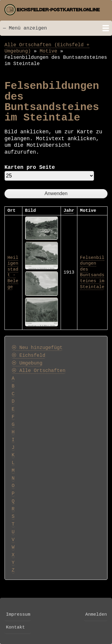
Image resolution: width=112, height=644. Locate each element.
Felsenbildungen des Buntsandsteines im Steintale (92, 272)
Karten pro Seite (30, 167)
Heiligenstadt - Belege (13, 272)
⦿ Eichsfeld (29, 356)
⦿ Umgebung (27, 363)
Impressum (18, 614)
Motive (49, 51)
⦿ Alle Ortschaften (39, 371)
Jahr (69, 211)
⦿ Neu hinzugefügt (37, 348)
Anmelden (96, 614)
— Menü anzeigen (25, 28)
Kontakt (15, 627)
